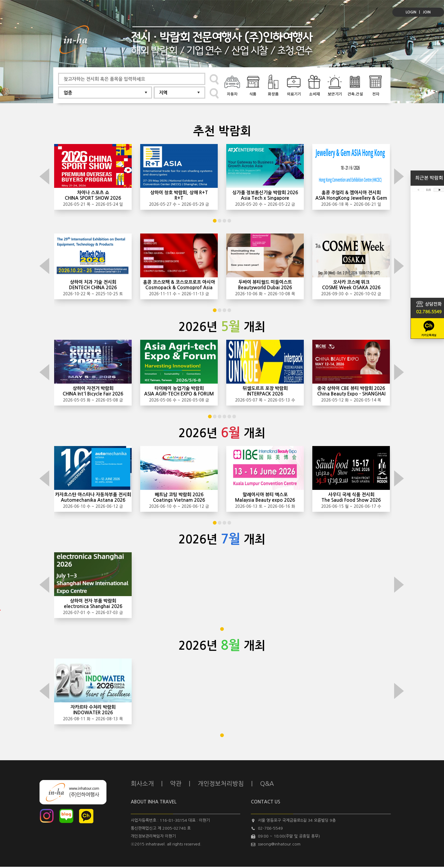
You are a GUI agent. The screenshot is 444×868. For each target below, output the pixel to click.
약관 (176, 784)
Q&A (267, 784)
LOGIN (411, 12)
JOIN (427, 12)
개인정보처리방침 (221, 784)
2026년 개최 (222, 327)
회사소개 (142, 784)
